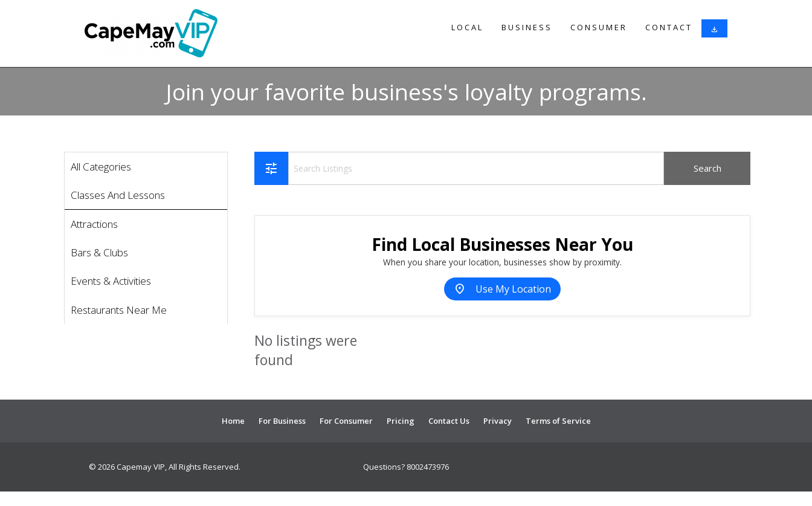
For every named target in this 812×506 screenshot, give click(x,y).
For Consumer (346, 421)
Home (233, 421)
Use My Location (502, 289)
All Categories (101, 167)
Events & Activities (111, 281)
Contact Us (449, 421)
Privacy (498, 421)
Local (467, 27)
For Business (282, 421)
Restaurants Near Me (119, 310)
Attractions (94, 224)
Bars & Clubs (99, 252)
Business (527, 27)
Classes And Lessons (118, 195)
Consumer (599, 27)
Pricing (401, 421)
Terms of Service (558, 421)
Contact (669, 27)
